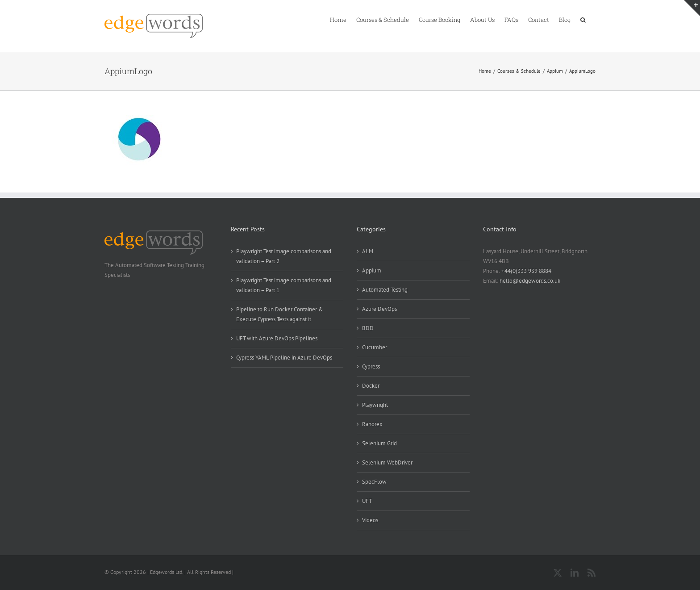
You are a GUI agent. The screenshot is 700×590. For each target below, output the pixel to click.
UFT (367, 501)
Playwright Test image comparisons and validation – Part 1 (284, 285)
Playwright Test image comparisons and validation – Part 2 (284, 256)
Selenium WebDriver (387, 462)
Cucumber (375, 347)
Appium (372, 270)
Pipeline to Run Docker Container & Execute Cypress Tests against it (280, 314)
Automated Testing (385, 290)
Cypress (371, 366)
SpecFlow (374, 482)
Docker (371, 386)
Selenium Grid (379, 443)
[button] (583, 19)
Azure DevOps (379, 309)
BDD (368, 328)
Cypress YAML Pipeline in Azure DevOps (284, 358)
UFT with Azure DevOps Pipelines (277, 338)
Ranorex (372, 424)
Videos (370, 520)
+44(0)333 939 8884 (526, 271)
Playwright (375, 405)
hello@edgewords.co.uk (530, 281)
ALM (368, 251)
